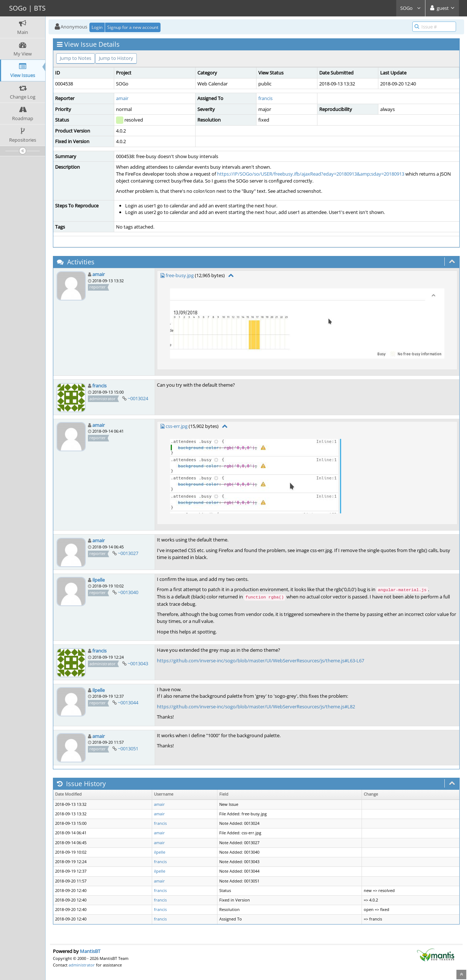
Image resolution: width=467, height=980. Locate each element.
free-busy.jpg (180, 275)
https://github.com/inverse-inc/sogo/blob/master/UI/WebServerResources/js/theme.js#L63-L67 (260, 661)
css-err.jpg (177, 426)
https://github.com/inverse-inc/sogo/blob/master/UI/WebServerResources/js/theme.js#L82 (256, 707)
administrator (82, 965)
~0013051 (128, 749)
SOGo (411, 8)
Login (97, 27)
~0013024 (138, 398)
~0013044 (128, 703)
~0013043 (138, 663)
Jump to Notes (76, 58)
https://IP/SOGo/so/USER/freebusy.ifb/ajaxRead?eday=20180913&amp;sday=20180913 (311, 174)
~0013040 (128, 592)
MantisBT (90, 951)
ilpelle (99, 580)
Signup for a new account (133, 27)
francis (265, 98)
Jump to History (116, 58)
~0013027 (128, 553)
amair (122, 98)
